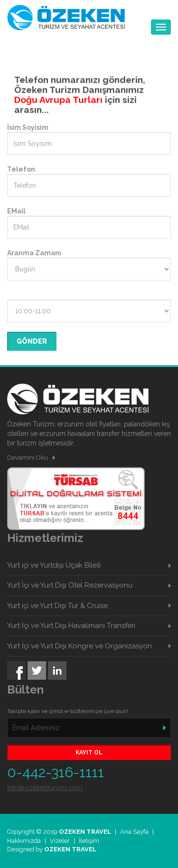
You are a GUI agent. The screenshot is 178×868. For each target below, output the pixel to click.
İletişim (89, 841)
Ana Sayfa (134, 832)
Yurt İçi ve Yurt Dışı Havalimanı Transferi (71, 626)
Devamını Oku (28, 458)
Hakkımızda (24, 841)
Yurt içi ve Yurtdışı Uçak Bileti (54, 565)
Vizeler (60, 841)
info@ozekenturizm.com (45, 788)
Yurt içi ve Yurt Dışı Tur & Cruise (57, 606)
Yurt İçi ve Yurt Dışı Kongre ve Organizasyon (80, 646)
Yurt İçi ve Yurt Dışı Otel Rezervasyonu (70, 585)
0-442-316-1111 (56, 772)
